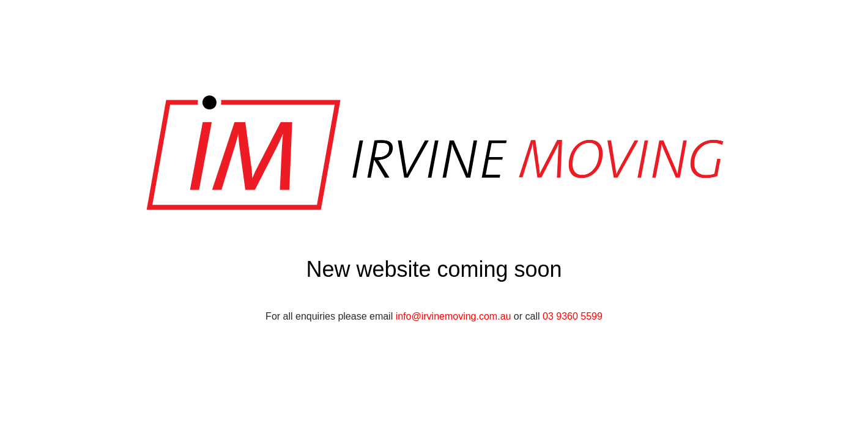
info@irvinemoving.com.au (454, 316)
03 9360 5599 (573, 316)
